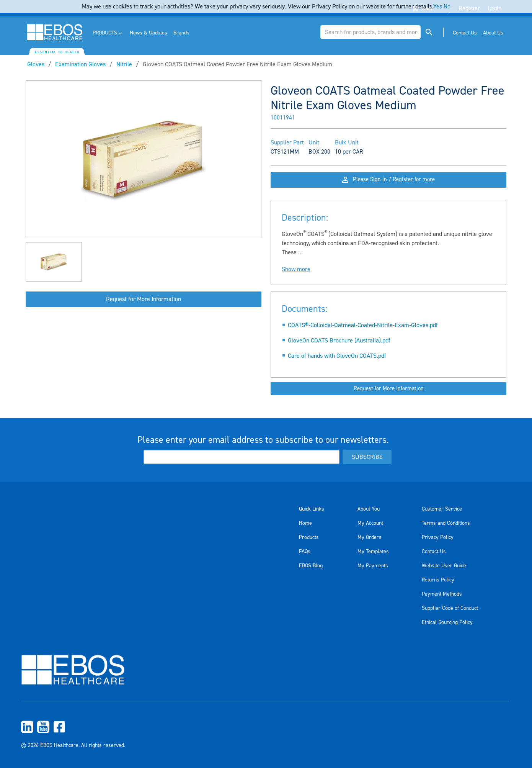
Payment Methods (442, 594)
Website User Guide (444, 566)
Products (309, 537)
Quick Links (312, 509)
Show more (296, 278)
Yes (438, 7)
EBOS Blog (311, 566)
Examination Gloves (80, 64)
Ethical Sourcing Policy (447, 622)
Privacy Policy (438, 537)
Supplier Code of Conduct (450, 608)
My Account (370, 523)
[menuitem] (108, 33)
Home (305, 523)
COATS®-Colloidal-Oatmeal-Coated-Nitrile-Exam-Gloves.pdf (363, 334)
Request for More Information (144, 299)
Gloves (36, 64)
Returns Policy (438, 580)
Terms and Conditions (446, 523)
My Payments (373, 566)
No (447, 7)
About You (369, 509)
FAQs (305, 552)
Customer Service (442, 509)
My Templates (373, 552)
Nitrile (124, 64)
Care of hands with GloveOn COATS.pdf (337, 365)
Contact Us (434, 552)
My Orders (370, 537)
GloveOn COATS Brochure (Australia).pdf (339, 349)
